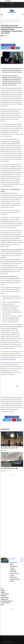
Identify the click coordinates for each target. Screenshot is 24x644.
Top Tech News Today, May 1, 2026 (9, 468)
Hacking (8, 21)
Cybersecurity (9, 19)
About (12, 4)
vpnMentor (17, 109)
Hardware (13, 21)
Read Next (13, 559)
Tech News (4, 596)
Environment (16, 19)
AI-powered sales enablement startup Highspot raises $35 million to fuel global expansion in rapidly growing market (15, 572)
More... (3, 605)
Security (18, 21)
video (17, 124)
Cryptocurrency (5, 598)
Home (2, 19)
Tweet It (5, 48)
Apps (2, 589)
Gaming (3, 591)
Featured (3, 21)
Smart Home (4, 22)
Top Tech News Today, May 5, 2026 (9, 448)
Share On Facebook (8, 45)
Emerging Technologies (7, 601)
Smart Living (11, 22)
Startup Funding (5, 594)
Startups (3, 592)
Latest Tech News (5, 603)
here (7, 214)
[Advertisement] (12, 515)
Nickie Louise (3, 450)
